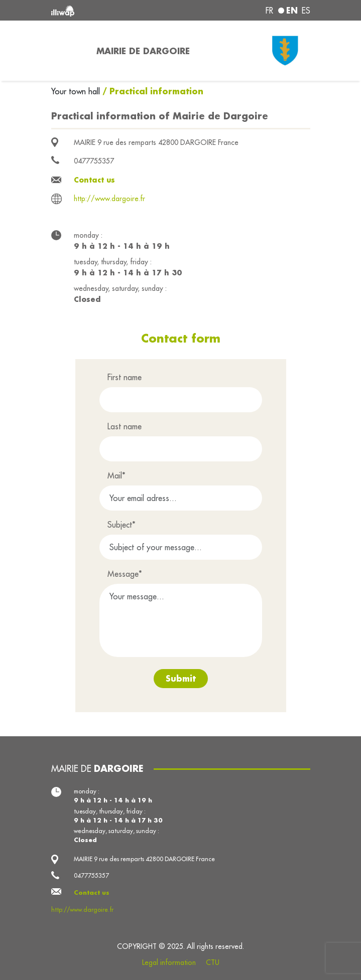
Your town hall (77, 91)
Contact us (94, 180)
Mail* (116, 475)
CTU (213, 962)
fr (269, 11)
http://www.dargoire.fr (109, 199)
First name (125, 377)
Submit (181, 678)
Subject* (122, 525)
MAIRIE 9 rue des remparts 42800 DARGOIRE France (156, 142)
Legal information (169, 962)
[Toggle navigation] (68, 51)
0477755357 (94, 161)
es (306, 11)
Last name (125, 426)
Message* (125, 574)
